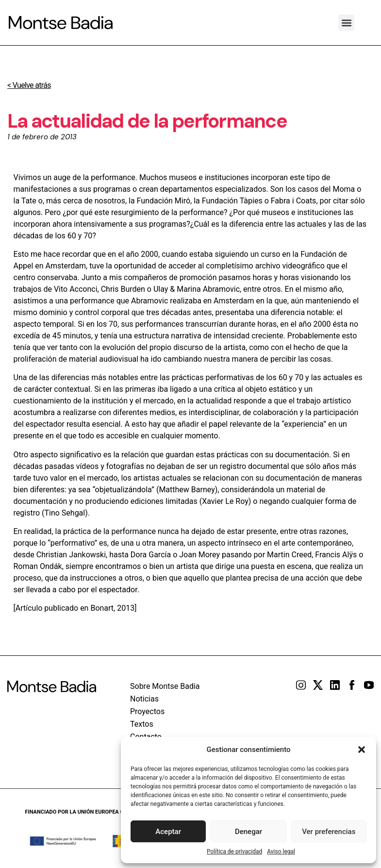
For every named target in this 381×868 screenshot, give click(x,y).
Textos (142, 724)
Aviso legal (281, 851)
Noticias (144, 699)
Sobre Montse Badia (165, 686)
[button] (362, 750)
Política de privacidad (234, 851)
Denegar (248, 832)
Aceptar (168, 832)
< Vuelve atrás (29, 85)
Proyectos (147, 711)
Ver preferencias (329, 832)
